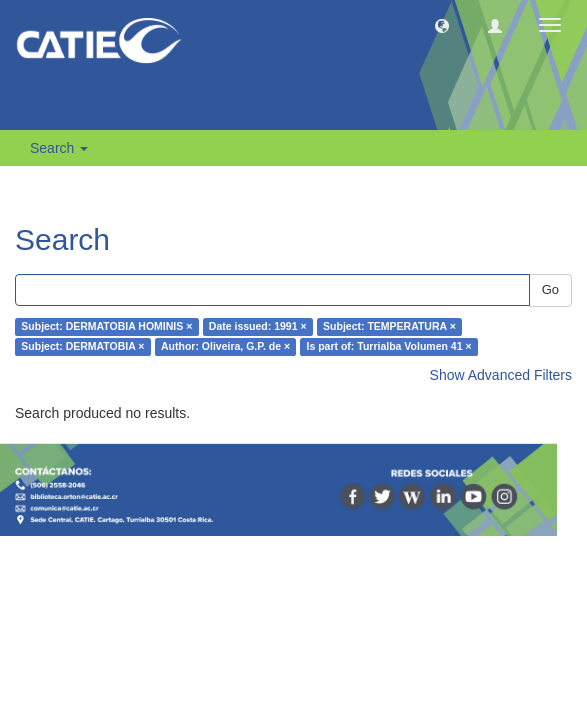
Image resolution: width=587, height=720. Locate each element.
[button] (442, 25)
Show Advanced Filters (501, 375)
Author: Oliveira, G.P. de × (225, 347)
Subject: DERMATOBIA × (82, 347)
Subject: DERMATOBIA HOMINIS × (106, 327)
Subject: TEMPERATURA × (389, 327)
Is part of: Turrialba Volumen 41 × (389, 347)
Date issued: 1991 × (258, 327)
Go (550, 289)
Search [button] (59, 148)
